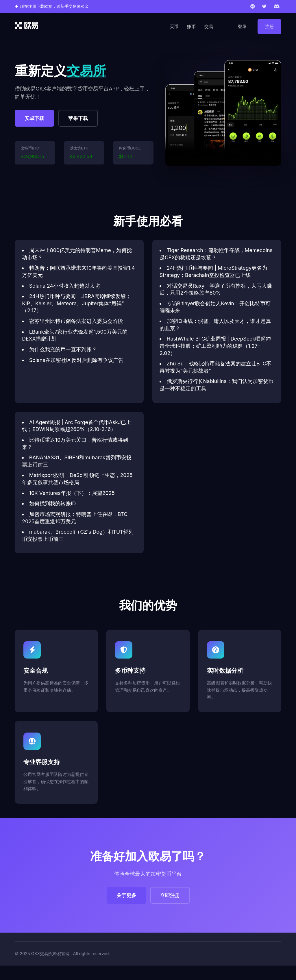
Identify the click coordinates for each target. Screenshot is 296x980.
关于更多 (126, 895)
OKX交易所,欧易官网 (50, 954)
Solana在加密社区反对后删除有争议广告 (76, 360)
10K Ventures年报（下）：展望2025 (72, 493)
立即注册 (170, 895)
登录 (242, 26)
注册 (269, 26)
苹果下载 (78, 118)
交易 (209, 26)
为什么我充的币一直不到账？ (63, 349)
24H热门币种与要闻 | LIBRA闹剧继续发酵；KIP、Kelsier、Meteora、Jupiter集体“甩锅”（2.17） (76, 303)
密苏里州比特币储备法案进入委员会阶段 (76, 321)
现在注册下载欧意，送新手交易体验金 (54, 6)
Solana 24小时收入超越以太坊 (65, 286)
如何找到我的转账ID (52, 503)
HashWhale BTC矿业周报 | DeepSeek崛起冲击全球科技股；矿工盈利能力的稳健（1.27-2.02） (215, 346)
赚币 (191, 26)
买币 (174, 26)
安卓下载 (34, 118)
